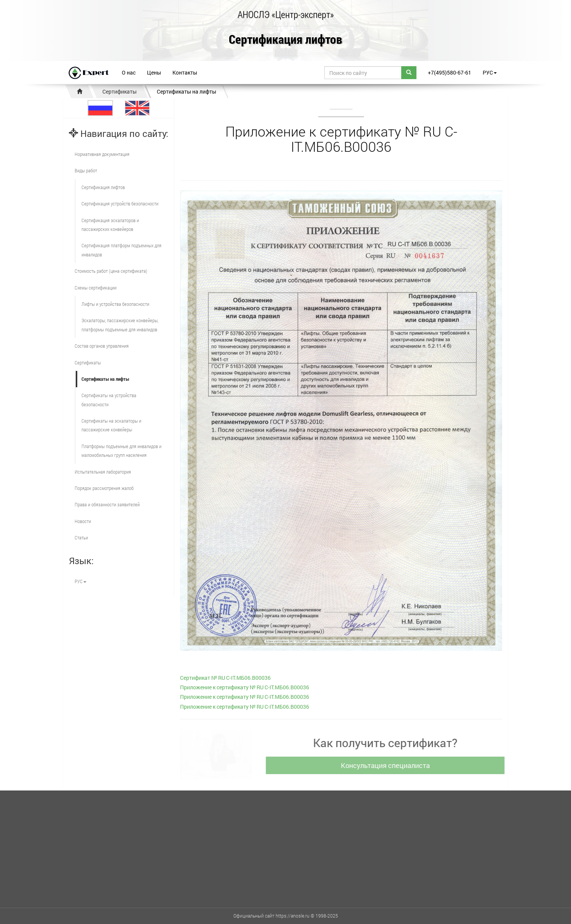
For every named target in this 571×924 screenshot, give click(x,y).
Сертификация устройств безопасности (120, 204)
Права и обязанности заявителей (107, 504)
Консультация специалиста (387, 765)
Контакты (185, 72)
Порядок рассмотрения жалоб (104, 488)
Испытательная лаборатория (103, 472)
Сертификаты (120, 91)
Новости (83, 521)
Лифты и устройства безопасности (115, 304)
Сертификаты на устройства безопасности (109, 400)
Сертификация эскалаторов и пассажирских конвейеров (110, 225)
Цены (154, 72)
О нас (129, 72)
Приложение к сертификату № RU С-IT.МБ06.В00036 (245, 687)
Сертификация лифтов (285, 40)
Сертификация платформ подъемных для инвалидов (121, 250)
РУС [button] (490, 72)
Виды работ (86, 170)
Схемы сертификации (96, 288)
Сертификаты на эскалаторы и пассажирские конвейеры (111, 425)
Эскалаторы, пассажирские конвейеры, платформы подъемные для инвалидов (120, 325)
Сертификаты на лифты (187, 91)
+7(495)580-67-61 (450, 72)
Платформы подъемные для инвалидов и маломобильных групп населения (121, 451)
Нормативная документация (102, 154)
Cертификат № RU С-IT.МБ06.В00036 (225, 678)
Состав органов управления (102, 346)
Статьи (81, 538)
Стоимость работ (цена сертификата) (111, 271)
